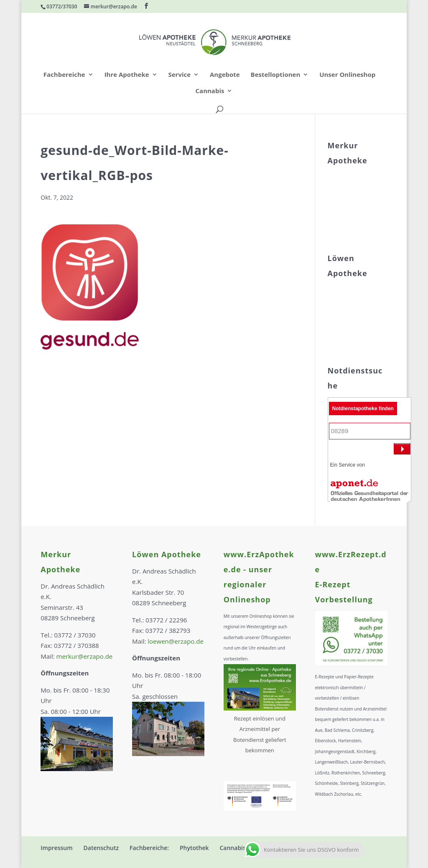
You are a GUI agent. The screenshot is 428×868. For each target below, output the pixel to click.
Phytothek (194, 848)
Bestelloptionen (276, 75)
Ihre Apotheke (127, 75)
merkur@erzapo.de (85, 656)
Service (179, 75)
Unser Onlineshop (347, 75)
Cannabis (210, 91)
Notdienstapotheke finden (363, 409)
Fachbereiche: (149, 848)
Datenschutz (101, 848)
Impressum (56, 848)
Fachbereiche (64, 75)
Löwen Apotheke (167, 554)
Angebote (225, 75)
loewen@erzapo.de (176, 641)
